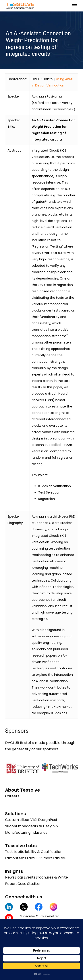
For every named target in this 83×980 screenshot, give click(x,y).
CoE (63, 858)
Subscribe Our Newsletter (39, 916)
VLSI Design (40, 820)
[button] (74, 6)
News (10, 877)
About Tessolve (23, 790)
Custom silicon (18, 820)
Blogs (19, 877)
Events (30, 877)
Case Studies (29, 884)
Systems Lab (22, 858)
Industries (39, 833)
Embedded (25, 826)
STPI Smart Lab (46, 858)
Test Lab (13, 852)
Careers (12, 796)
